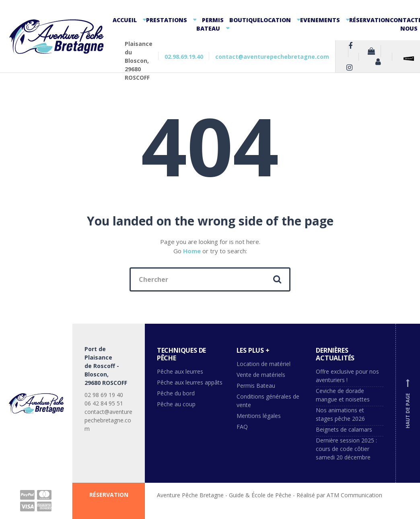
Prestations (167, 20)
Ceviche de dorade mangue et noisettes (343, 395)
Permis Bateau (210, 24)
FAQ (242, 427)
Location (276, 20)
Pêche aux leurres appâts (190, 382)
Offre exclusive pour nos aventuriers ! (347, 376)
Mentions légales (259, 416)
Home (192, 251)
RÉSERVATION (109, 495)
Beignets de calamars (344, 429)
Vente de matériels (261, 375)
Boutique (245, 20)
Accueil (125, 20)
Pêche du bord (176, 393)
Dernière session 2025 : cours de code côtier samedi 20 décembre (346, 449)
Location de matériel (264, 364)
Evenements (320, 20)
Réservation (370, 20)
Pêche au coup (177, 404)
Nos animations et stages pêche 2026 (340, 414)
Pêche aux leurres (180, 371)
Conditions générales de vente (268, 401)
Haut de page (408, 403)
